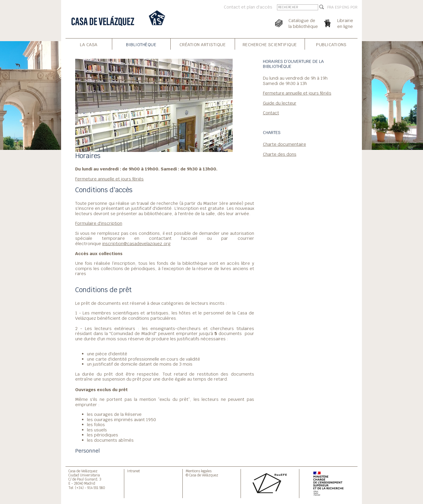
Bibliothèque (141, 45)
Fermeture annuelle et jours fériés (109, 179)
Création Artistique (203, 45)
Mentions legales (199, 471)
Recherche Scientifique (270, 45)
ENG (346, 7)
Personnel (88, 451)
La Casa (89, 45)
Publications (331, 45)
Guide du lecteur (280, 103)
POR (354, 7)
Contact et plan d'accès (248, 7)
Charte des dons (280, 154)
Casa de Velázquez (83, 471)
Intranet (134, 471)
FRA (330, 7)
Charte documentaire (284, 144)
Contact (271, 113)
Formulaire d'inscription (99, 223)
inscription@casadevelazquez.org (136, 243)
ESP (338, 7)
